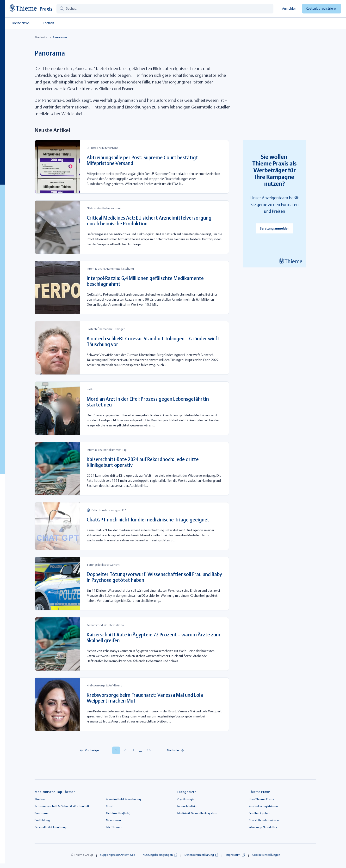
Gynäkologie (186, 799)
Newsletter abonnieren (264, 820)
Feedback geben (259, 813)
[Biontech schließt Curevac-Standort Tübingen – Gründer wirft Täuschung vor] (132, 348)
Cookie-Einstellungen (266, 855)
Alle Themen (114, 827)
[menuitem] (94, 750)
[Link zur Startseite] (33, 9)
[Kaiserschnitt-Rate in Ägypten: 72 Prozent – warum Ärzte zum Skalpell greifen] (132, 644)
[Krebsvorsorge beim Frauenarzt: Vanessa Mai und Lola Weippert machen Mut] (132, 704)
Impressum (233, 855)
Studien (40, 799)
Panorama (42, 813)
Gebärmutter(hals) (118, 813)
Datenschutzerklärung (199, 855)
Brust (109, 806)
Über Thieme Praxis (261, 799)
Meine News (21, 23)
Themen (49, 23)
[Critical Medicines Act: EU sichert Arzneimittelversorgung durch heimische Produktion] (132, 227)
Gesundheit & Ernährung (51, 827)
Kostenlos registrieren (322, 9)
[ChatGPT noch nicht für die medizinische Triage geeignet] (132, 526)
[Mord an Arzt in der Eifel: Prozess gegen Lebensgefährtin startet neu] (132, 408)
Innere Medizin (187, 806)
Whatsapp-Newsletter (263, 827)
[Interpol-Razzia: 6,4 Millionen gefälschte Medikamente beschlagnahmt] (132, 288)
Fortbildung (42, 820)
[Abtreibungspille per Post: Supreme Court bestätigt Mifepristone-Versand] (132, 167)
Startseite (41, 38)
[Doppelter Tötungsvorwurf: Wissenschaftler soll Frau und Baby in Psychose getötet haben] (132, 584)
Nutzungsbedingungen (158, 855)
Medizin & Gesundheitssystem (197, 813)
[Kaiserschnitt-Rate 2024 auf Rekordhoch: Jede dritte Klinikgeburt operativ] (132, 469)
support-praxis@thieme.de (118, 855)
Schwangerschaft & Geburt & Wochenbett (62, 806)
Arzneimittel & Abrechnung (123, 799)
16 (149, 750)
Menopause (114, 820)
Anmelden (289, 9)
